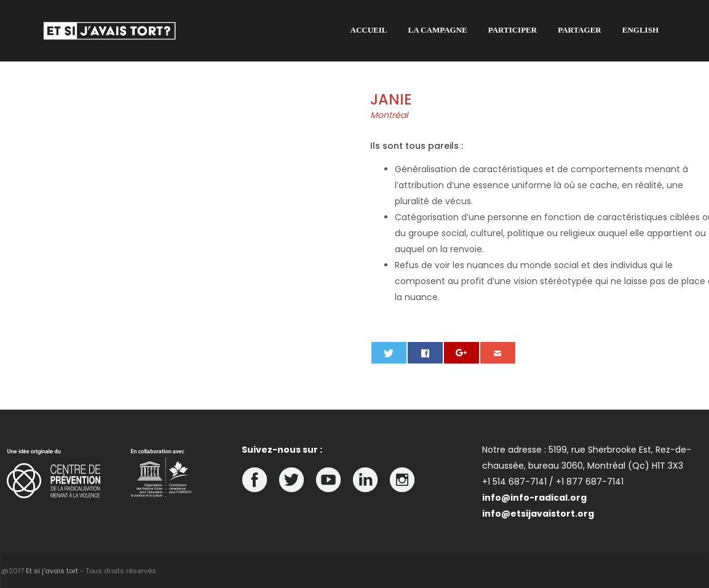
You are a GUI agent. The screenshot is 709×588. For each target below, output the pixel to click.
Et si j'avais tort (52, 571)
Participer (513, 30)
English (640, 30)
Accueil (369, 30)
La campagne (438, 30)
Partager (580, 30)
